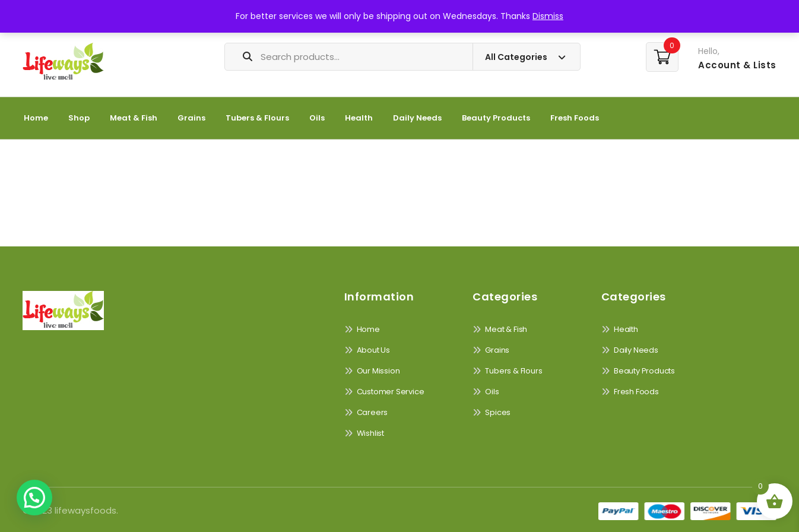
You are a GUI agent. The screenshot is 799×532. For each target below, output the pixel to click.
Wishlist (370, 433)
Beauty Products (496, 118)
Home (36, 118)
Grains (191, 118)
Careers (372, 412)
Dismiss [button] (548, 16)
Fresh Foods (575, 118)
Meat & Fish (134, 118)
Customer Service (391, 392)
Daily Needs (417, 118)
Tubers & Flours (257, 118)
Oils (317, 118)
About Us (373, 350)
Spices (498, 412)
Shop (79, 118)
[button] (34, 498)
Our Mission (378, 371)
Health (359, 118)
